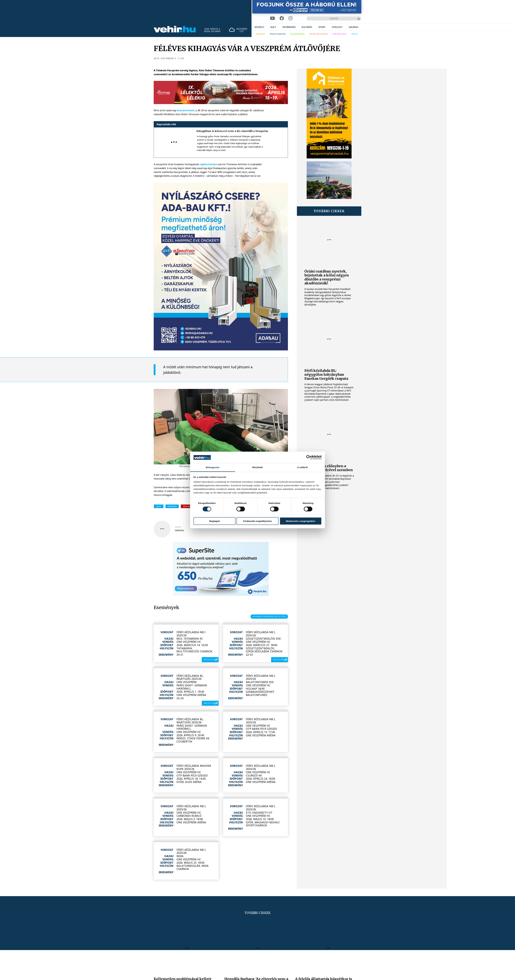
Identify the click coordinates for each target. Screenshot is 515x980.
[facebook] (282, 18)
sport (159, 506)
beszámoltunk (186, 110)
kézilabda (172, 506)
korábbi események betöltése (269, 616)
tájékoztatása (208, 164)
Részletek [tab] (257, 467)
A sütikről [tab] (302, 467)
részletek (209, 660)
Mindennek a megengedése (301, 521)
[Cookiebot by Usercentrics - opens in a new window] (309, 457)
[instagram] (290, 18)
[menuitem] (260, 27)
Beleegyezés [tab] (212, 467)
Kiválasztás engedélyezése (257, 521)
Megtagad (214, 521)
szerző (178, 527)
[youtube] (272, 18)
